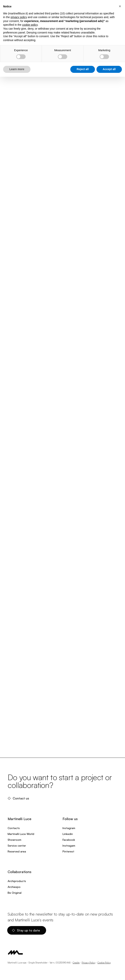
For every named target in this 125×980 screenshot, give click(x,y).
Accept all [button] (109, 69)
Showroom (14, 840)
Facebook (69, 840)
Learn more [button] (17, 69)
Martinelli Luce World (21, 834)
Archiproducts (17, 881)
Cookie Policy (104, 963)
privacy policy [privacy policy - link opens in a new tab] (19, 17)
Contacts (14, 828)
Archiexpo (14, 887)
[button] (120, 6)
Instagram (69, 828)
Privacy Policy (88, 963)
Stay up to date (26, 930)
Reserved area (17, 851)
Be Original (15, 893)
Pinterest (68, 851)
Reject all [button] (83, 69)
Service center (17, 846)
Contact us (18, 798)
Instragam (69, 846)
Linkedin (68, 834)
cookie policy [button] (30, 25)
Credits (76, 963)
